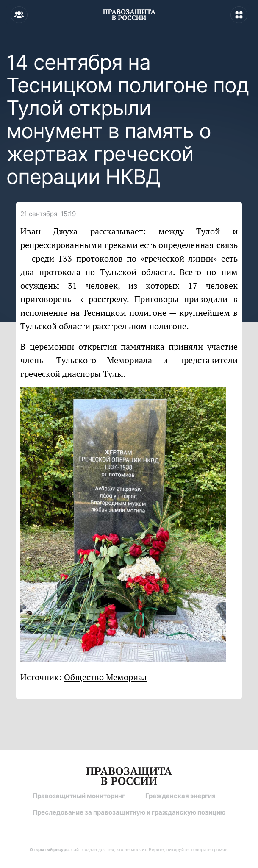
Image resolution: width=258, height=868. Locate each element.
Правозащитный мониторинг (79, 796)
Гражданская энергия (180, 796)
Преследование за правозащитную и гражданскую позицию (129, 812)
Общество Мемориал (105, 677)
